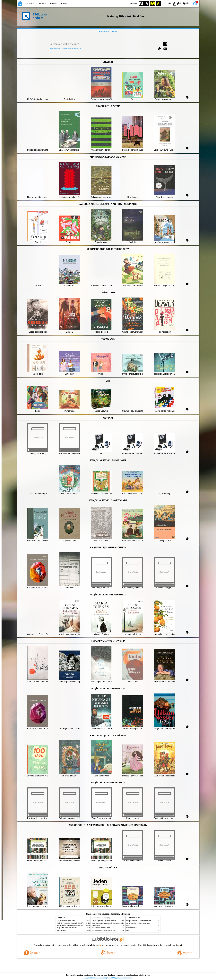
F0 (174, 3)
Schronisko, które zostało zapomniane (104, 930)
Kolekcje (78, 48)
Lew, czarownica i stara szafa (66, 921)
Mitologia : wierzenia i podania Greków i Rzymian (72, 923)
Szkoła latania (61, 930)
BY (158, 3)
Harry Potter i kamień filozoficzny (67, 928)
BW (147, 3)
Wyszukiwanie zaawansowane (61, 48)
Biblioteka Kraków (108, 32)
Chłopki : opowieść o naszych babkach (104, 921)
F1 (179, 3)
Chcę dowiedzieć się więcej (95, 978)
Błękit (128, 930)
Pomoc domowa (132, 928)
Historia (42, 4)
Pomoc (53, 4)
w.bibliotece (94, 945)
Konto (64, 4)
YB (153, 3)
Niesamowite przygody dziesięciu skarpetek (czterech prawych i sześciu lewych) (82, 925)
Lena (128, 925)
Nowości (30, 4)
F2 (186, 3)
